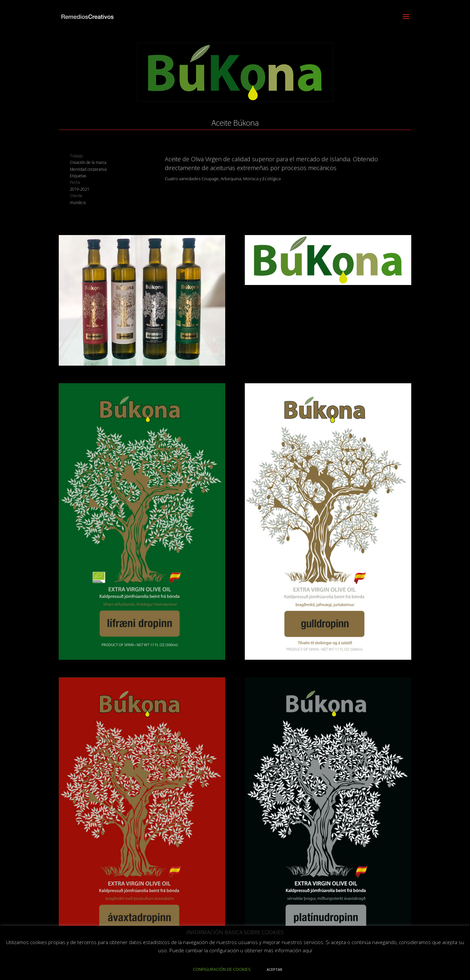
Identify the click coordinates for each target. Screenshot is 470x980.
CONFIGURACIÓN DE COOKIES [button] (222, 969)
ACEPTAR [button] (274, 969)
